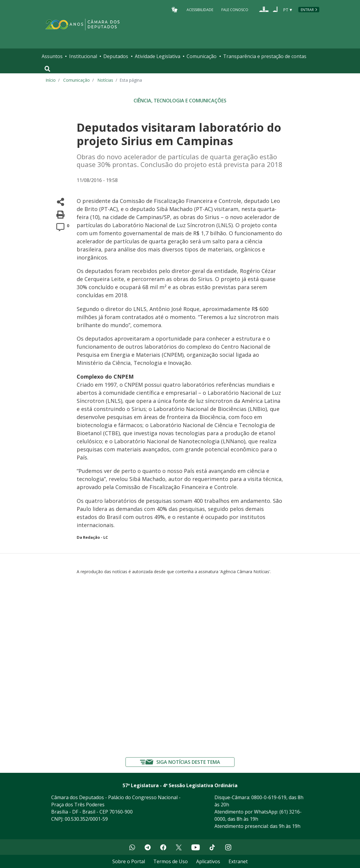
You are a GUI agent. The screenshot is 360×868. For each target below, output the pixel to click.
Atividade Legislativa (158, 56)
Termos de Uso (171, 861)
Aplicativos (208, 861)
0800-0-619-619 (269, 797)
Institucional (83, 56)
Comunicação (202, 56)
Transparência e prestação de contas (265, 56)
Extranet (238, 861)
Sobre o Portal (129, 861)
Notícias (105, 80)
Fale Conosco (235, 9)
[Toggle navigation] (47, 69)
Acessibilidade (200, 9)
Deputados (116, 56)
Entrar (307, 10)
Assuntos (52, 56)
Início (51, 80)
